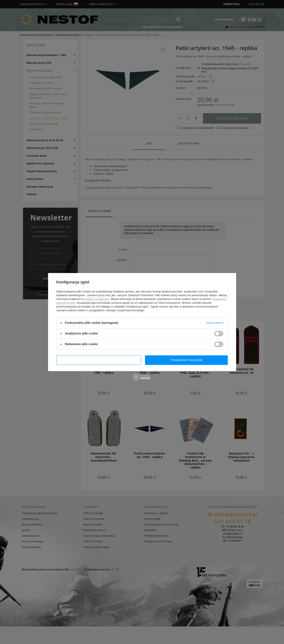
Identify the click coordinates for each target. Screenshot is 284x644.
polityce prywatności (97, 299)
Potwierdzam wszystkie (186, 360)
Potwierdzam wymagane (99, 360)
